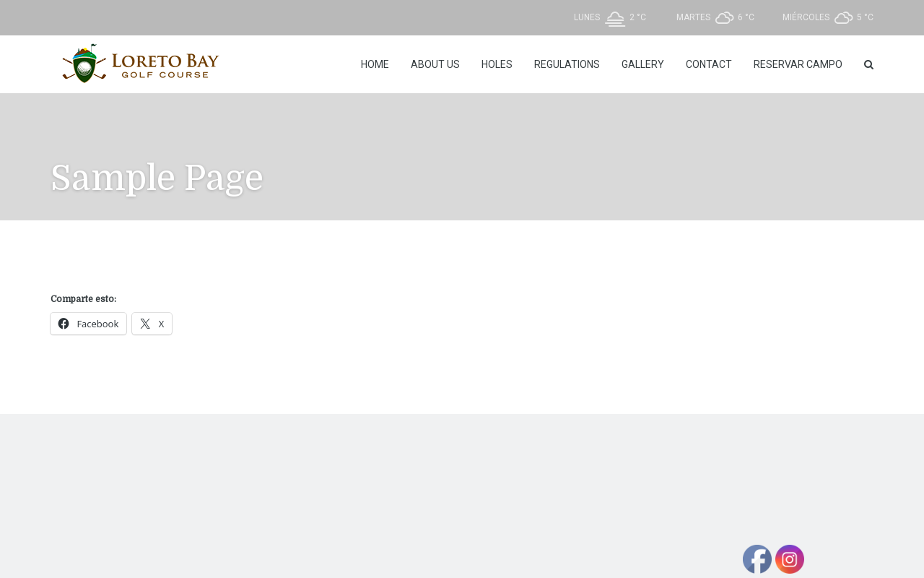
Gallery (643, 64)
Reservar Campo (798, 64)
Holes (497, 64)
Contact (709, 64)
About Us (435, 64)
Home (375, 64)
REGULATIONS (567, 64)
